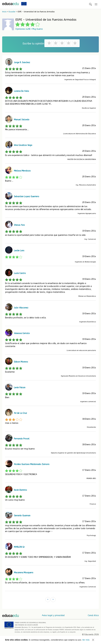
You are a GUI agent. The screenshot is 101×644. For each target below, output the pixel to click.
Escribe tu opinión (33, 44)
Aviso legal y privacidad (53, 615)
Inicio (4, 12)
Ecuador (12, 12)
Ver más (86, 640)
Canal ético (93, 615)
